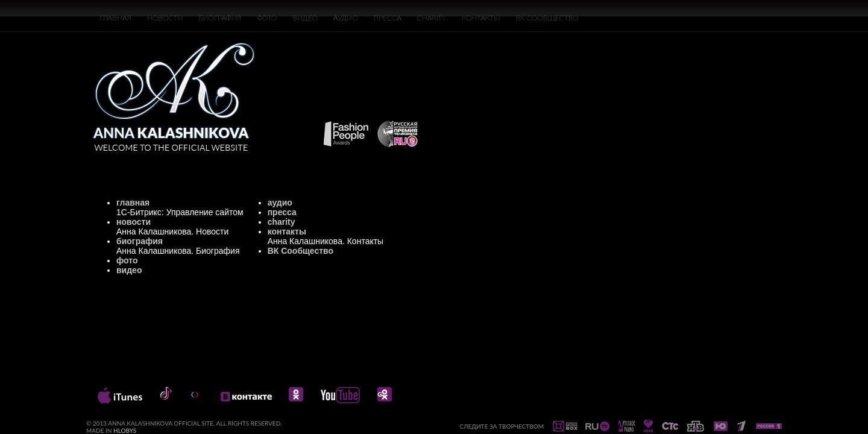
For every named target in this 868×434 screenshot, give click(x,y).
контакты (287, 231)
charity (281, 222)
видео (129, 270)
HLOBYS (125, 430)
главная (133, 203)
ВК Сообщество (300, 251)
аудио (280, 203)
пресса (282, 212)
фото (127, 260)
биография (140, 241)
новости (134, 222)
